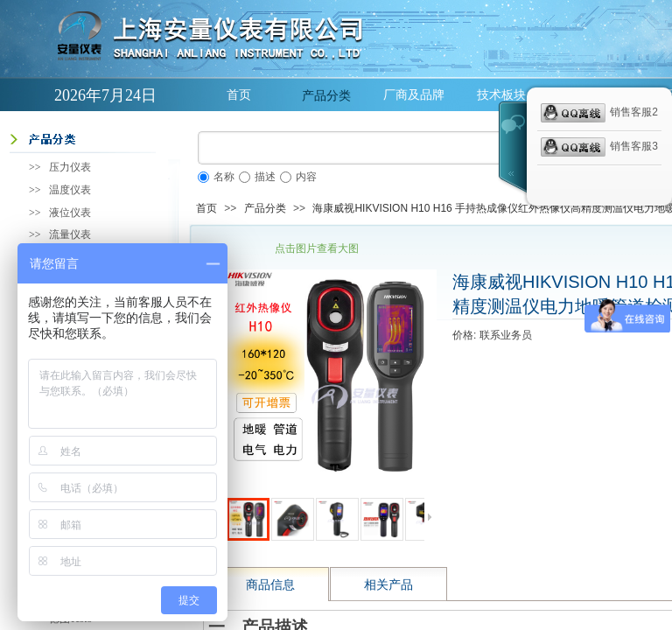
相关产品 (388, 585)
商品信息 (270, 585)
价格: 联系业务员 (492, 335)
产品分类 (326, 95)
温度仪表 (70, 190)
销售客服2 (599, 113)
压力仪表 (70, 167)
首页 (239, 95)
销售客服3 (599, 147)
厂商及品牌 (414, 95)
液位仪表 (70, 213)
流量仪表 (70, 234)
